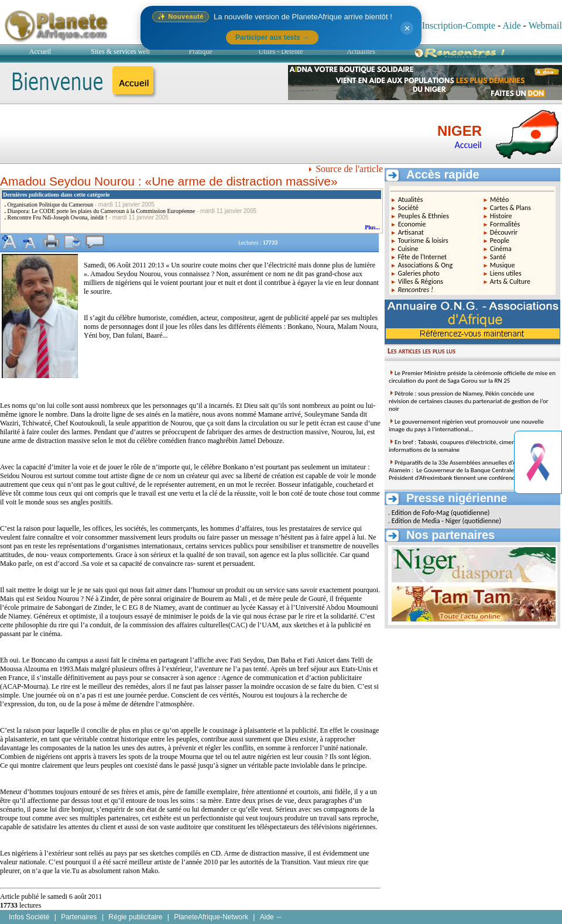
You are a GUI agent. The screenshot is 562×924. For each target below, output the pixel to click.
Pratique (201, 51)
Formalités (505, 224)
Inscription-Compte (459, 25)
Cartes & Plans (510, 208)
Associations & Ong (425, 265)
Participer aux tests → (272, 37)
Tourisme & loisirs (423, 241)
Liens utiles (506, 273)
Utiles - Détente (281, 51)
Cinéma (501, 249)
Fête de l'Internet (422, 257)
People (500, 241)
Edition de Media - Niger (426, 521)
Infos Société (29, 917)
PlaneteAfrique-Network (211, 917)
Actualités (361, 51)
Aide (511, 25)
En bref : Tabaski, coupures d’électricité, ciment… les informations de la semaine (460, 446)
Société (408, 208)
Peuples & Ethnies (424, 216)
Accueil (40, 51)
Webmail (545, 25)
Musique (503, 265)
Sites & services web (120, 51)
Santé (498, 257)
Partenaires (79, 917)
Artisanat (411, 232)
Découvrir (504, 232)
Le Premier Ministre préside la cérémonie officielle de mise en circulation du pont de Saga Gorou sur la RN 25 (472, 377)
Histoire (501, 216)
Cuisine (408, 249)
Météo (499, 200)
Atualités (411, 200)
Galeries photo (419, 273)
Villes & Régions (421, 281)
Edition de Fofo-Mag (421, 513)
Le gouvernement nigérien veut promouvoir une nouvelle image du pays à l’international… (466, 425)
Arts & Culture (510, 281)
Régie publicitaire (135, 917)
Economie (412, 224)
